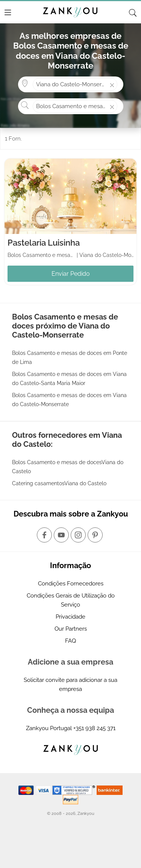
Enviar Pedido (71, 274)
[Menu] (8, 12)
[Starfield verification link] (74, 790)
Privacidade (70, 617)
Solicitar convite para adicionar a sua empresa (70, 685)
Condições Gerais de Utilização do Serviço (71, 600)
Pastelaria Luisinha (44, 243)
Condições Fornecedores (71, 584)
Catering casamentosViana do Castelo (59, 483)
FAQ (70, 641)
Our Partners (71, 629)
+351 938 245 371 (94, 728)
